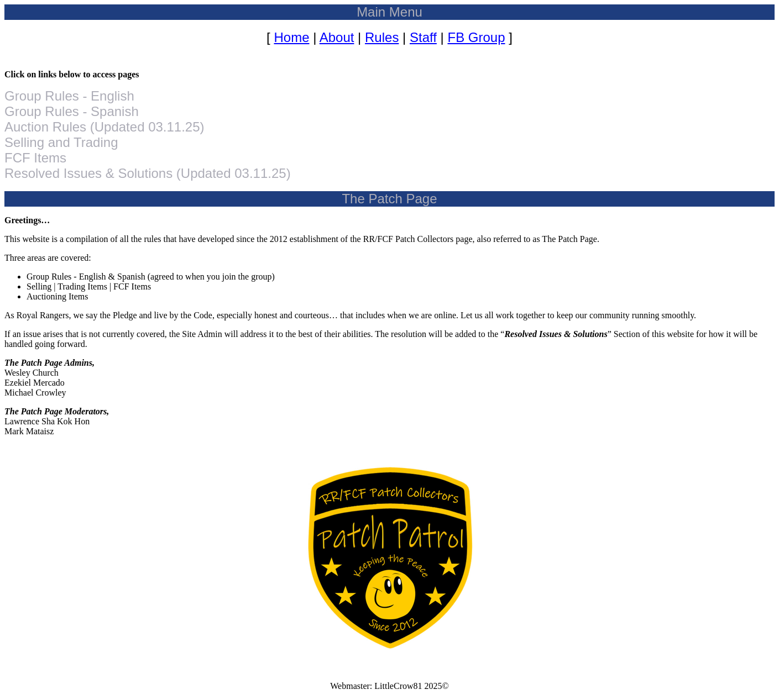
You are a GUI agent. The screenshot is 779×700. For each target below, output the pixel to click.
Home (291, 37)
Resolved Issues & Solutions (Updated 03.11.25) (148, 173)
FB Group (476, 37)
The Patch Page (389, 199)
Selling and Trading (61, 142)
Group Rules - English (69, 96)
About (337, 37)
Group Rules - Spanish (72, 111)
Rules (382, 37)
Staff (423, 37)
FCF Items (35, 158)
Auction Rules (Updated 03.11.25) (104, 127)
